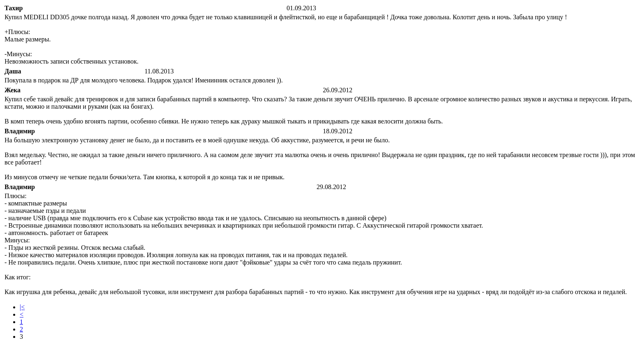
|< (22, 307)
